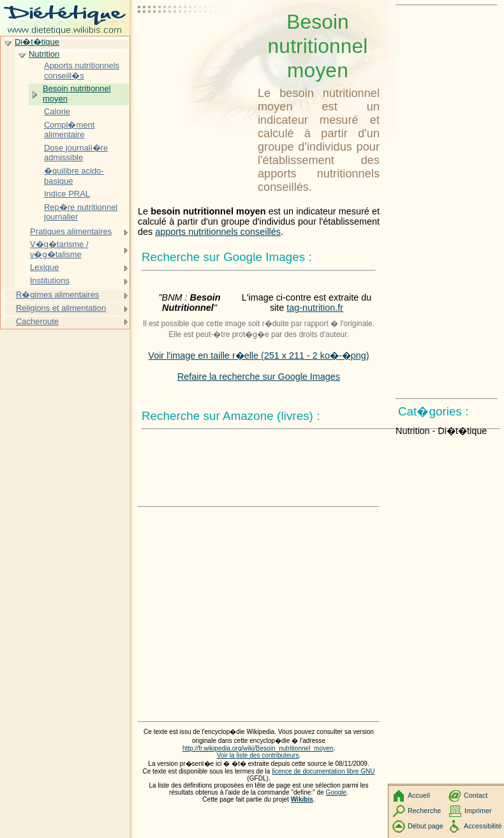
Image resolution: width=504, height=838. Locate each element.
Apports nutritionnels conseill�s (82, 71)
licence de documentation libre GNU (323, 771)
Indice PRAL (67, 194)
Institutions (50, 281)
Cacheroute (37, 321)
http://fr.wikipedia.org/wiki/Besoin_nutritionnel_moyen (258, 748)
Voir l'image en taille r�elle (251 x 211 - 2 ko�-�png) (258, 355)
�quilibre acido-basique (74, 176)
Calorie (57, 111)
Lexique (44, 267)
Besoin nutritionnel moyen (77, 94)
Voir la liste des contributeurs (258, 755)
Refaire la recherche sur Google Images (259, 377)
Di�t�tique (37, 42)
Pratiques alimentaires (71, 231)
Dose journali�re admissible (76, 153)
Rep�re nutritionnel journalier (81, 212)
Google (337, 792)
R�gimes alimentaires (57, 295)
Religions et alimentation (61, 308)
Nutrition (44, 54)
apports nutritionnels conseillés (218, 232)
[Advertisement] (195, 41)
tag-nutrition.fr (315, 308)
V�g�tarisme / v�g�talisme (59, 249)
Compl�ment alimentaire (69, 130)
